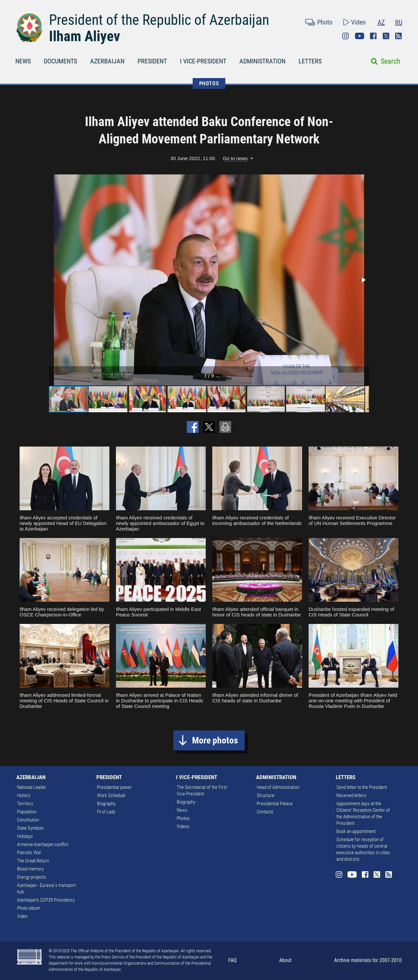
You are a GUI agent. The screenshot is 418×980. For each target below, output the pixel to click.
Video (358, 22)
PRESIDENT (152, 61)
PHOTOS (209, 83)
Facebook (373, 36)
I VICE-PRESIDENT (203, 61)
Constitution (28, 820)
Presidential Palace (275, 804)
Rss (398, 36)
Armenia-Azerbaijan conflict (43, 844)
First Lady (106, 812)
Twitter (386, 36)
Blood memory (30, 869)
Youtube (360, 36)
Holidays (25, 836)
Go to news (235, 158)
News (182, 810)
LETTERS (310, 61)
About (285, 960)
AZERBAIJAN (107, 61)
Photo (325, 22)
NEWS (23, 61)
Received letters (351, 795)
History (24, 795)
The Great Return (33, 861)
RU (399, 22)
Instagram (346, 36)
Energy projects (32, 877)
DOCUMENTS (60, 61)
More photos (215, 740)
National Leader (32, 787)
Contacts (265, 812)
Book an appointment (356, 831)
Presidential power (114, 787)
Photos (183, 818)
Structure (265, 795)
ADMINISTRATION (262, 61)
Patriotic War (29, 853)
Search (391, 61)
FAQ (233, 960)
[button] (363, 280)
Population (27, 812)
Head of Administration (278, 787)
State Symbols (30, 828)
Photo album (29, 908)
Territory (25, 804)
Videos (183, 826)
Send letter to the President (362, 787)
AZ (381, 22)
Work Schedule (111, 795)
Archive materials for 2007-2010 (368, 960)
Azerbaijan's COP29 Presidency (46, 900)
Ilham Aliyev (85, 36)
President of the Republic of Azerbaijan (159, 20)
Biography (106, 804)
